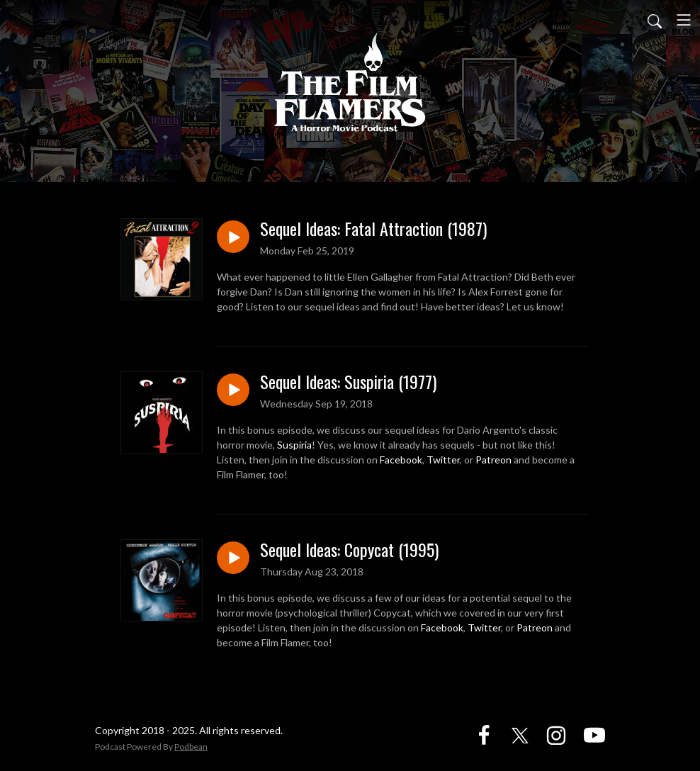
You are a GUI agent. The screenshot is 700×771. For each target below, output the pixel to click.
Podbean (191, 747)
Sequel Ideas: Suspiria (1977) (348, 382)
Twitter (443, 460)
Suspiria (294, 445)
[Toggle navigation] (684, 20)
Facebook (401, 460)
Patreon (493, 460)
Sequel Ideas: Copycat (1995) (349, 550)
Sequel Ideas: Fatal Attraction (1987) (373, 229)
